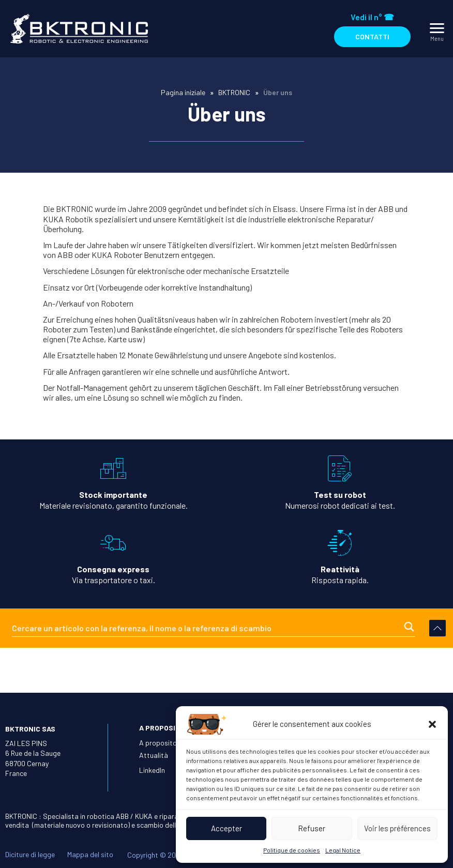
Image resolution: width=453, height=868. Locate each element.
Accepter (226, 828)
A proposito (158, 741)
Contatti (372, 36)
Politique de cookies (292, 850)
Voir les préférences (397, 828)
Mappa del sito (90, 853)
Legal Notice (343, 850)
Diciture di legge (30, 853)
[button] (432, 724)
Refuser (312, 828)
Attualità (154, 753)
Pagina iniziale (183, 92)
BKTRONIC (234, 92)
